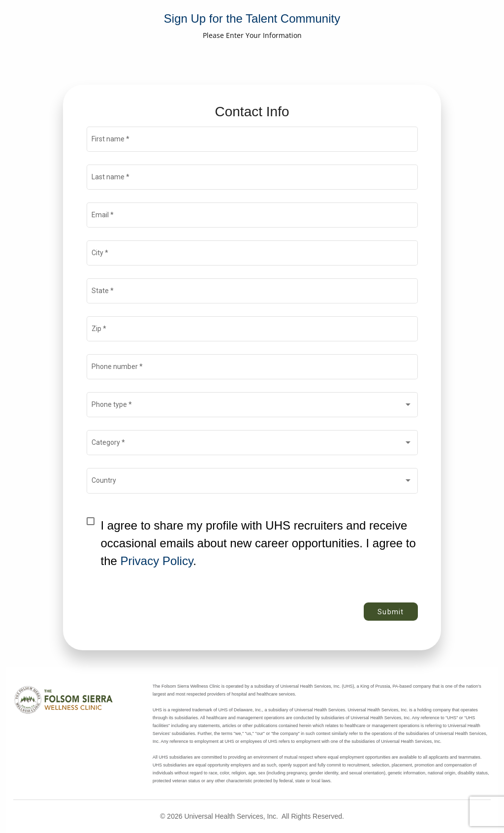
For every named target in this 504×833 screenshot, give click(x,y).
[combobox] (252, 407)
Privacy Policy (157, 561)
